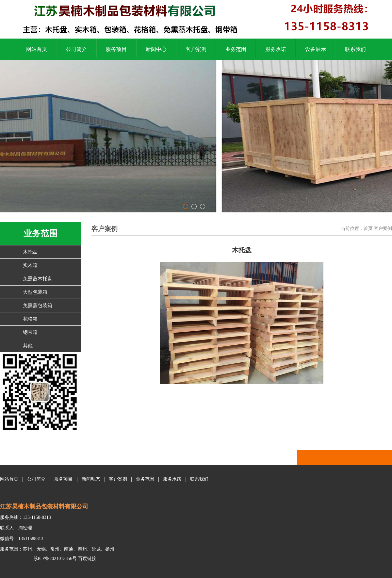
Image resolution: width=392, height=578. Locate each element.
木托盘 (30, 252)
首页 (368, 229)
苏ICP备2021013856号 (54, 559)
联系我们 (355, 49)
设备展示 (316, 49)
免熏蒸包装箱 (38, 306)
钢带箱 (30, 332)
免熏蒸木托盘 (38, 279)
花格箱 (30, 319)
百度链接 (87, 559)
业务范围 (236, 49)
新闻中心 (156, 49)
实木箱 (30, 265)
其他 (28, 346)
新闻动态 (91, 479)
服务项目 (116, 49)
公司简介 (76, 49)
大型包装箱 (35, 292)
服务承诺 (276, 49)
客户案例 (196, 49)
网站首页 (37, 49)
